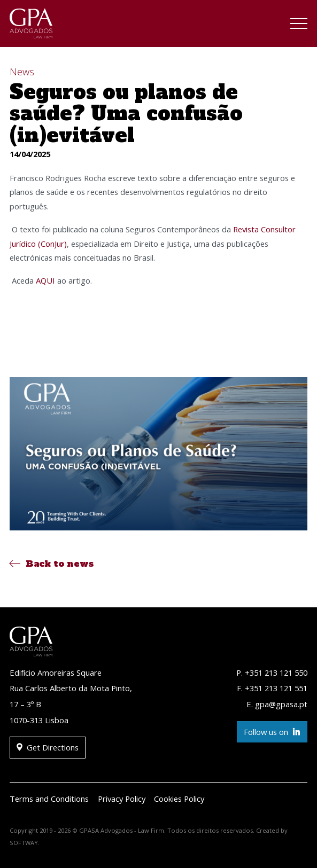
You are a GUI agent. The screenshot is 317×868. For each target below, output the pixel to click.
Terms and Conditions (49, 799)
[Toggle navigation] (299, 25)
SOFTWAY (24, 843)
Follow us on (272, 732)
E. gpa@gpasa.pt (277, 704)
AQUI (45, 280)
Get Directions (48, 748)
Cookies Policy (179, 799)
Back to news (52, 564)
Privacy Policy (122, 799)
